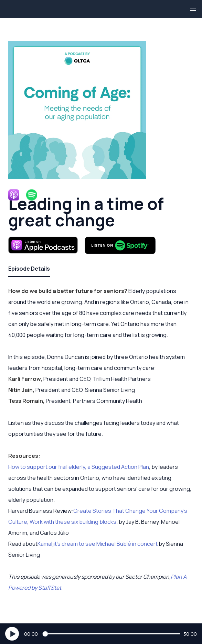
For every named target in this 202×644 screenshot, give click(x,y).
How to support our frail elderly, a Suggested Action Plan (79, 467)
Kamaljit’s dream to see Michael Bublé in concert (98, 544)
